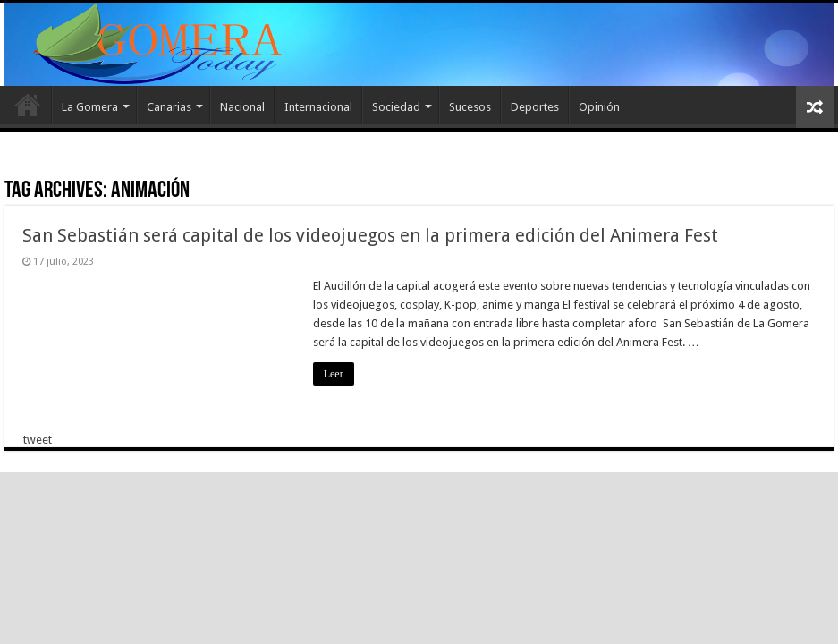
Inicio (28, 105)
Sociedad (396, 107)
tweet (38, 440)
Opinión (599, 107)
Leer (334, 374)
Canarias (169, 107)
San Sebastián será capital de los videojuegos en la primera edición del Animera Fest (370, 235)
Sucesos (470, 107)
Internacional (318, 107)
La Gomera (90, 107)
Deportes (535, 107)
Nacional (242, 107)
